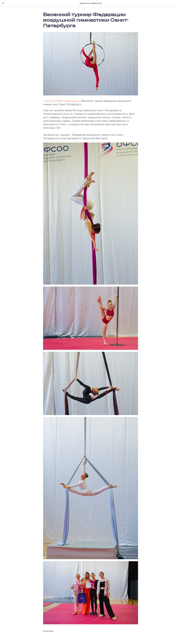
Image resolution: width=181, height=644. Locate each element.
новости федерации (67, 101)
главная (48, 101)
